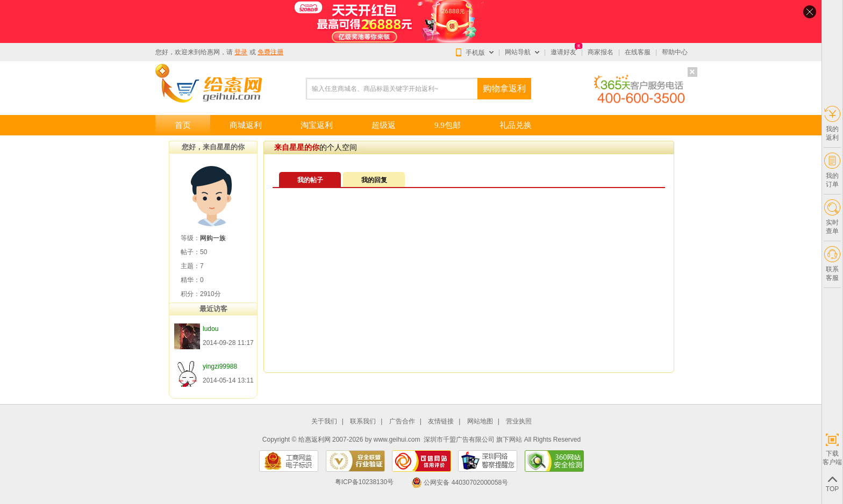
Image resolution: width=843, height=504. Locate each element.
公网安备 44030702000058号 (460, 483)
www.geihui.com (397, 440)
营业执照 (519, 422)
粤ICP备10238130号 (364, 483)
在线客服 (638, 52)
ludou (210, 329)
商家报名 (601, 52)
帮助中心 (675, 52)
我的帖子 (310, 180)
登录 (241, 52)
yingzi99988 (220, 366)
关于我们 (324, 422)
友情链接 (441, 422)
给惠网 (210, 52)
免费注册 (270, 52)
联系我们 (363, 422)
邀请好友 (563, 52)
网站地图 (480, 422)
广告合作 (402, 422)
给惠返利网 (315, 440)
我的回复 (374, 180)
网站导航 (518, 52)
